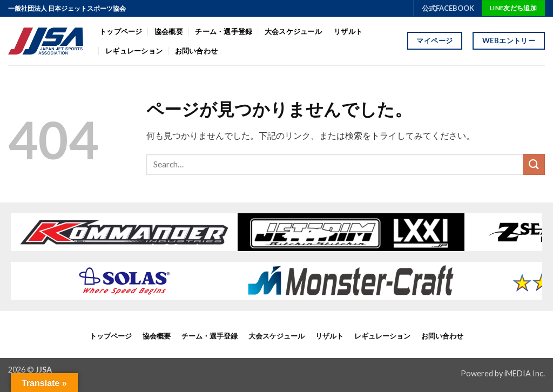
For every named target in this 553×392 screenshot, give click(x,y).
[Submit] (534, 164)
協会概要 (169, 31)
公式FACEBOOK (448, 8)
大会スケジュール (293, 31)
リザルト (348, 31)
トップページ (121, 31)
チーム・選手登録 (224, 31)
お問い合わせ (197, 51)
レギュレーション (134, 51)
